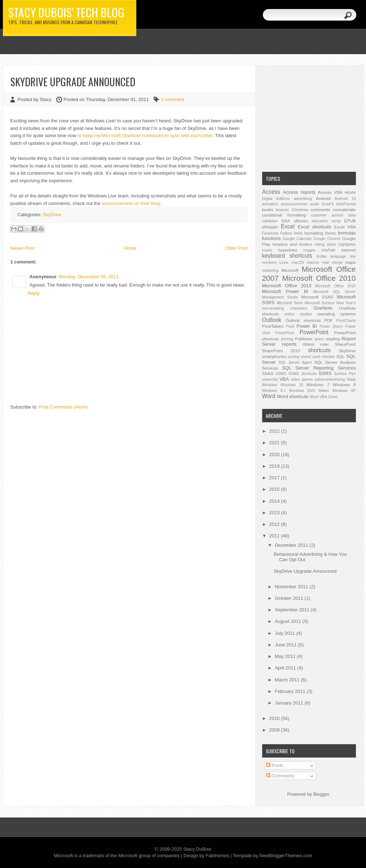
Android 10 (345, 199)
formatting (314, 233)
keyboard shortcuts (287, 256)
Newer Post (23, 248)
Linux (284, 263)
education (320, 221)
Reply (34, 293)
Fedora (286, 233)
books (268, 210)
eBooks (301, 221)
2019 (275, 466)
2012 (275, 524)
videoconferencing (330, 380)
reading (333, 339)
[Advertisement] (309, 118)
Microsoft (290, 270)
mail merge (332, 263)
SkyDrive (52, 215)
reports (289, 344)
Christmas (300, 210)
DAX (286, 221)
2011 (275, 536)
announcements (294, 204)
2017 (275, 478)
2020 (275, 455)
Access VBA (330, 192)
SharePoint (345, 344)
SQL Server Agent (295, 363)
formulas (347, 233)
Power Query (331, 326)
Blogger (321, 794)
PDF (328, 320)
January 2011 (290, 703)
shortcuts (319, 350)
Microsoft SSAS (317, 297)
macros (313, 263)
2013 (275, 513)
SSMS (281, 374)
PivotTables (273, 326)
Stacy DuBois (197, 849)
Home (130, 248)
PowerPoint (314, 332)
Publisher (304, 339)
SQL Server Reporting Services (319, 368)
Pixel (290, 326)
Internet (349, 250)
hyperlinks (288, 250)
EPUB (350, 221)
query (319, 339)
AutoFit (328, 204)
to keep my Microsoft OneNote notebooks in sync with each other (145, 136)
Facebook (270, 233)
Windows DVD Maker (309, 391)
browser (283, 210)
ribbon (308, 344)
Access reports (299, 192)
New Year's (346, 303)
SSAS (268, 373)
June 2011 (286, 645)
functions (272, 238)
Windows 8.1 (274, 391)
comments (321, 210)
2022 (275, 431)
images (309, 250)
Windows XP (344, 391)
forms (330, 233)
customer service (327, 215)
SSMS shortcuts (303, 374)
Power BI (307, 326)
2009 (275, 730)
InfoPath (328, 250)
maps (351, 262)
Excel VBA (345, 227)
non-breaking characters (285, 308)
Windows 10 (292, 385)
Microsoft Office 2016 (335, 286)
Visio (351, 379)
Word (269, 396)
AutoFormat (346, 204)
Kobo (321, 256)
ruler (325, 344)
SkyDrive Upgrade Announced (73, 82)
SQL (341, 356)
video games (302, 380)
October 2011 (290, 598)
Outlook (272, 320)
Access (271, 192)
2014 (275, 501)
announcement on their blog (131, 203)
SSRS (325, 373)
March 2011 (288, 680)
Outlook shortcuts (303, 320)
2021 (275, 443)
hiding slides (325, 245)
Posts (275, 765)
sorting (294, 357)
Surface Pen (345, 374)
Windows (270, 385)
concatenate (344, 210)
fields (298, 233)
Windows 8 (344, 385)
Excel (288, 226)
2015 (275, 489)
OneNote (323, 308)
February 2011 (291, 691)
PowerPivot (285, 333)
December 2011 (292, 545)
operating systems (337, 314)
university (270, 380)
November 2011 (292, 587)
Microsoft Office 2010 (319, 278)
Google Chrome (327, 239)
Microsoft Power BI (285, 291)
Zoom (333, 397)
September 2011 (293, 610)
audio (315, 204)
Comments (280, 776)
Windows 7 (318, 385)
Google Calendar (297, 239)
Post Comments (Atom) (63, 407)
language (338, 256)
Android (323, 198)
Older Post (236, 248)
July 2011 (285, 633)
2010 (275, 718)
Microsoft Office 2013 (287, 286)
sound (306, 357)
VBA (284, 379)
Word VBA (318, 397)
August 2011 (289, 621)
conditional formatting (284, 215)
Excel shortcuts (315, 227)
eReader (270, 227)
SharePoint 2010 (281, 351)
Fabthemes (217, 856)
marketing (270, 271)
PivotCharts (346, 321)
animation (270, 204)
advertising (303, 199)
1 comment (172, 99)
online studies (298, 314)
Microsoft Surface (320, 303)
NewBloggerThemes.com (286, 856)
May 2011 (286, 656)
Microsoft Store (290, 303)
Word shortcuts (293, 396)
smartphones (274, 356)
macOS (298, 263)
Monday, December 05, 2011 (89, 277)
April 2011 (286, 668)
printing (287, 339)
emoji (336, 221)
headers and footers (292, 244)
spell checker (323, 357)
